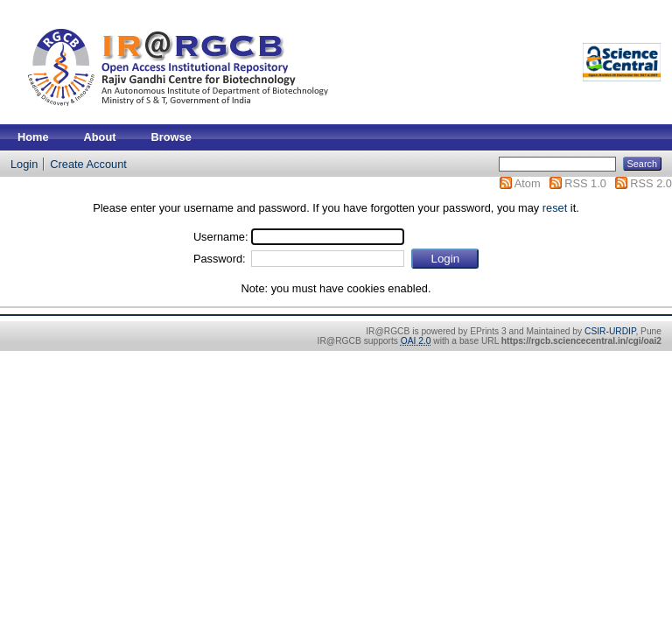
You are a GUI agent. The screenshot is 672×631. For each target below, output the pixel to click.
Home (33, 137)
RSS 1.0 (585, 183)
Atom (528, 183)
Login (24, 164)
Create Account (88, 164)
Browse (171, 137)
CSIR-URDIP (610, 331)
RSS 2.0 (651, 183)
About (100, 137)
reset (555, 208)
